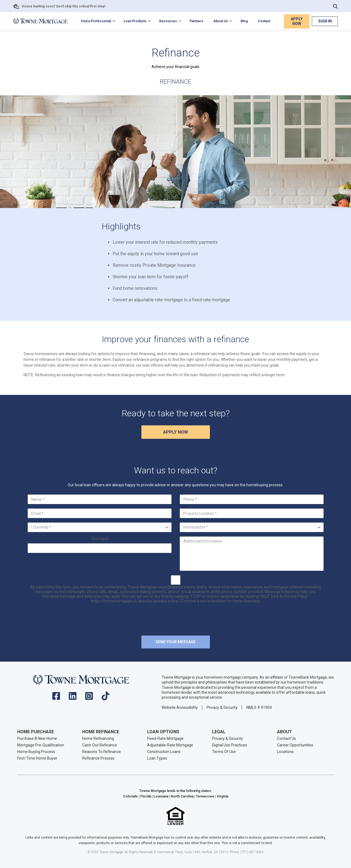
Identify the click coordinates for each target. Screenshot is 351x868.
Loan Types (157, 758)
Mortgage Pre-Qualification (41, 745)
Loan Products (135, 21)
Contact (264, 21)
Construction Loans (164, 752)
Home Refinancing (98, 738)
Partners (196, 21)
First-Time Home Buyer (37, 758)
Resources (168, 21)
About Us (221, 21)
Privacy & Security (222, 707)
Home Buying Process (36, 752)
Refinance (176, 82)
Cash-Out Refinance (100, 745)
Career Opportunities (295, 745)
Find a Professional (96, 21)
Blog (244, 21)
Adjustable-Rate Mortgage (170, 745)
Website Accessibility (180, 707)
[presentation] (176, 620)
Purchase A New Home (37, 738)
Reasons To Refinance (102, 752)
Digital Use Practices (230, 745)
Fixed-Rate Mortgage (165, 738)
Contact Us (286, 738)
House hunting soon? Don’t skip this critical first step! (63, 6)
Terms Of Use (224, 752)
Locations (285, 752)
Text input (100, 539)
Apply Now (297, 21)
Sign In (325, 21)
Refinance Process (98, 758)
